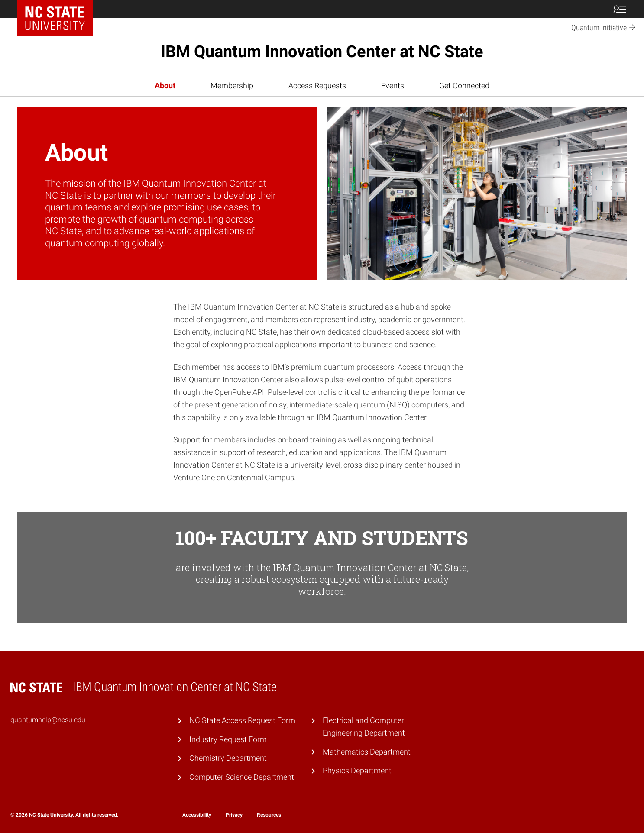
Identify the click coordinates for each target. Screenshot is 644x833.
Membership (232, 86)
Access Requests (317, 86)
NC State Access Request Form (242, 720)
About (165, 86)
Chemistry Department (228, 758)
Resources (269, 815)
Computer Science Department (242, 777)
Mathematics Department (367, 752)
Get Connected (464, 86)
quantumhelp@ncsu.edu (48, 720)
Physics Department (357, 770)
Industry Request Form (228, 739)
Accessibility (197, 815)
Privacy (234, 815)
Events (393, 86)
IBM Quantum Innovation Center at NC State (322, 52)
